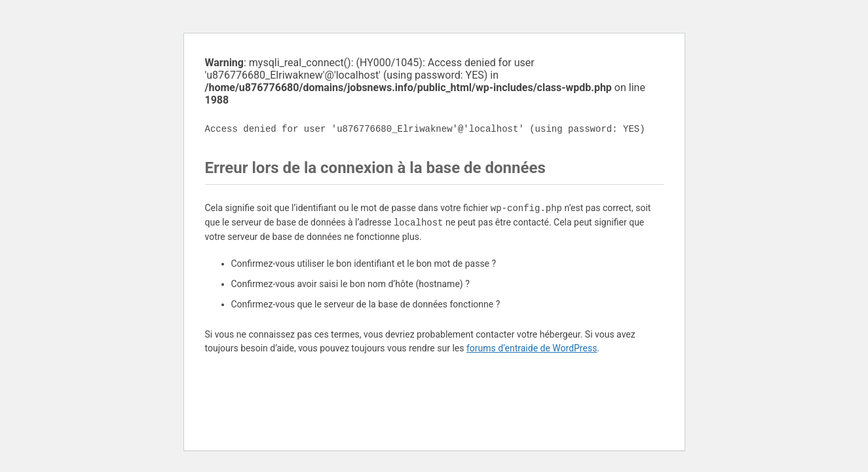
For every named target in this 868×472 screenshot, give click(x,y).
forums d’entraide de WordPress (532, 348)
